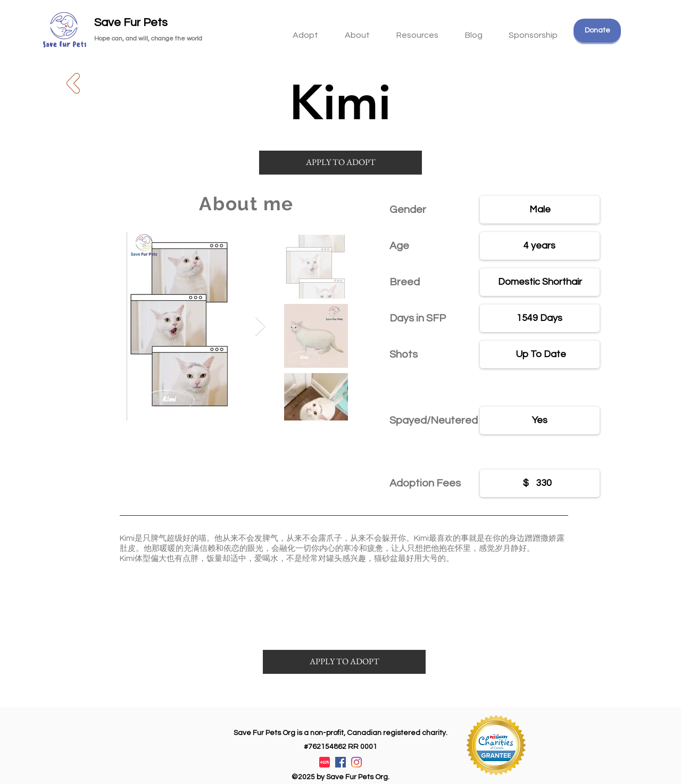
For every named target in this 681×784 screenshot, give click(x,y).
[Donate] (597, 31)
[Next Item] (260, 327)
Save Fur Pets (131, 23)
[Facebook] (340, 762)
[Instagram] (356, 762)
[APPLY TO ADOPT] (340, 163)
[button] (417, 30)
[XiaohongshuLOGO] (325, 762)
